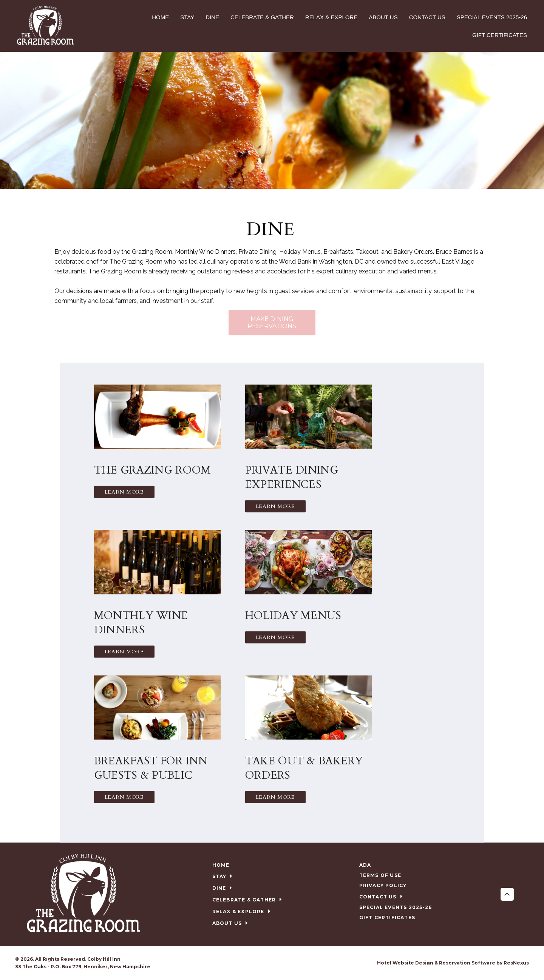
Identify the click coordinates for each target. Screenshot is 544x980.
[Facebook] (264, 963)
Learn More (124, 492)
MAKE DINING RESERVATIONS (272, 323)
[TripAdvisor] (280, 963)
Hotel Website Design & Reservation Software (436, 963)
